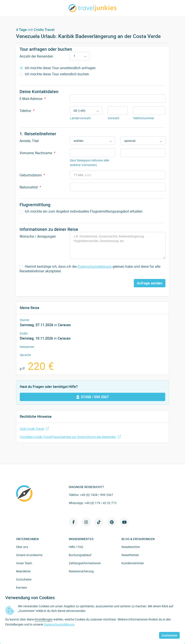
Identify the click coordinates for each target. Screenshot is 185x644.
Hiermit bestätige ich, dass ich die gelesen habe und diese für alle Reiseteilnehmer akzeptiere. (90, 269)
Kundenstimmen (133, 563)
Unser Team (24, 563)
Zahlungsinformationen (85, 563)
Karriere (21, 587)
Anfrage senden (150, 283)
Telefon (27, 111)
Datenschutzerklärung (95, 266)
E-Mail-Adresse (33, 99)
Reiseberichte (131, 547)
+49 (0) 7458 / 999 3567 (97, 495)
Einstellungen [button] (44, 619)
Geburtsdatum (32, 175)
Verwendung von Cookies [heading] (30, 598)
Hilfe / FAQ (76, 547)
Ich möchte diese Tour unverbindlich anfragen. (58, 68)
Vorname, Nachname (37, 153)
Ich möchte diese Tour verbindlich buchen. (55, 74)
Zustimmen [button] (169, 635)
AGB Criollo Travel (34, 429)
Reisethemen (130, 555)
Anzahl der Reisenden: (37, 56)
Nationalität (30, 187)
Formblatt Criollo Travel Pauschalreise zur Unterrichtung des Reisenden (70, 437)
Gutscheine (24, 579)
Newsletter (23, 571)
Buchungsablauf (80, 555)
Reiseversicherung (81, 571)
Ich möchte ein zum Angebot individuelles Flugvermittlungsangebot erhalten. (81, 211)
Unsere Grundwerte (29, 555)
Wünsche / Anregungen (38, 236)
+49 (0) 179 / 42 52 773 (100, 503)
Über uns (22, 547)
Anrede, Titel (29, 141)
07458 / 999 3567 (92, 397)
